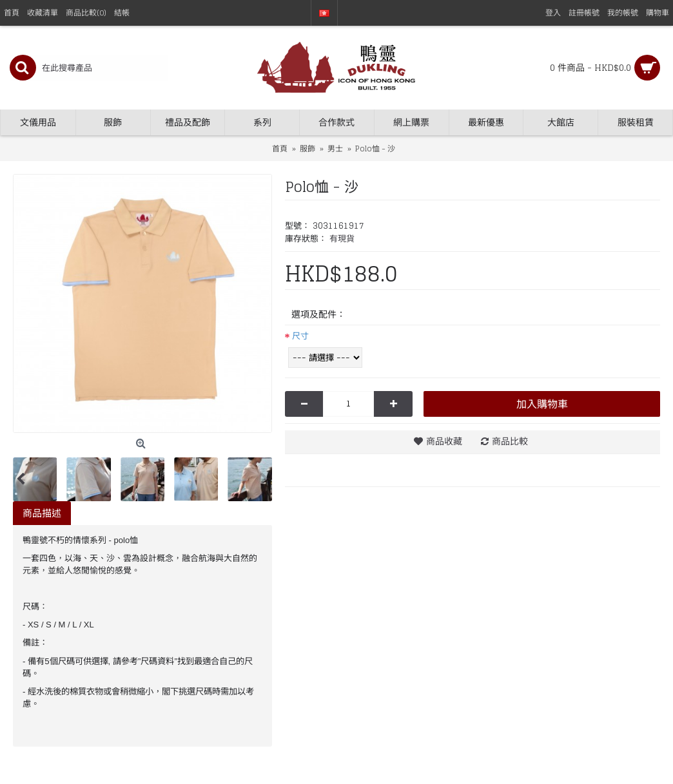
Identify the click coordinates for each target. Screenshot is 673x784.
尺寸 (300, 336)
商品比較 (510, 441)
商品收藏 (444, 441)
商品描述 (42, 513)
